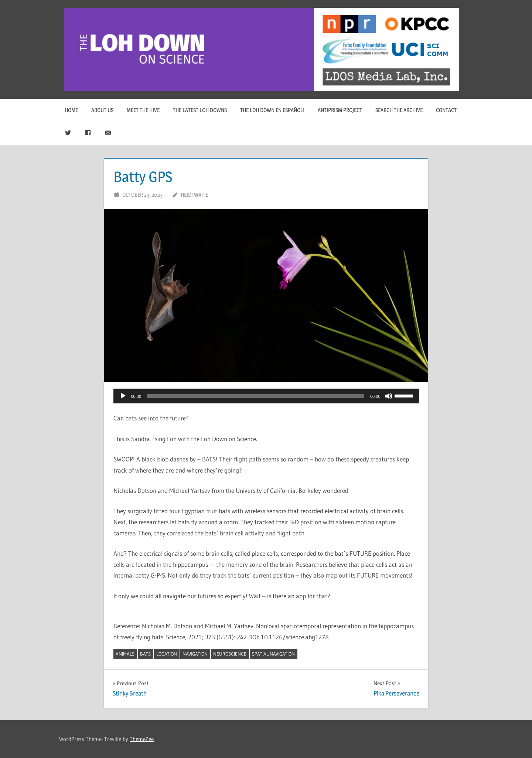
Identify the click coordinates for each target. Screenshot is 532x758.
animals (125, 654)
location (167, 654)
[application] (266, 396)
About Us (102, 110)
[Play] (123, 396)
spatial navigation (273, 654)
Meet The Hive (143, 110)
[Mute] (389, 396)
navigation (195, 654)
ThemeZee (142, 739)
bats (145, 654)
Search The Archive (399, 110)
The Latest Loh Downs (200, 110)
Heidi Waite (194, 195)
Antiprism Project (340, 110)
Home (71, 110)
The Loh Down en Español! (272, 110)
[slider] (256, 396)
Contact (446, 110)
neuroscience (230, 654)
